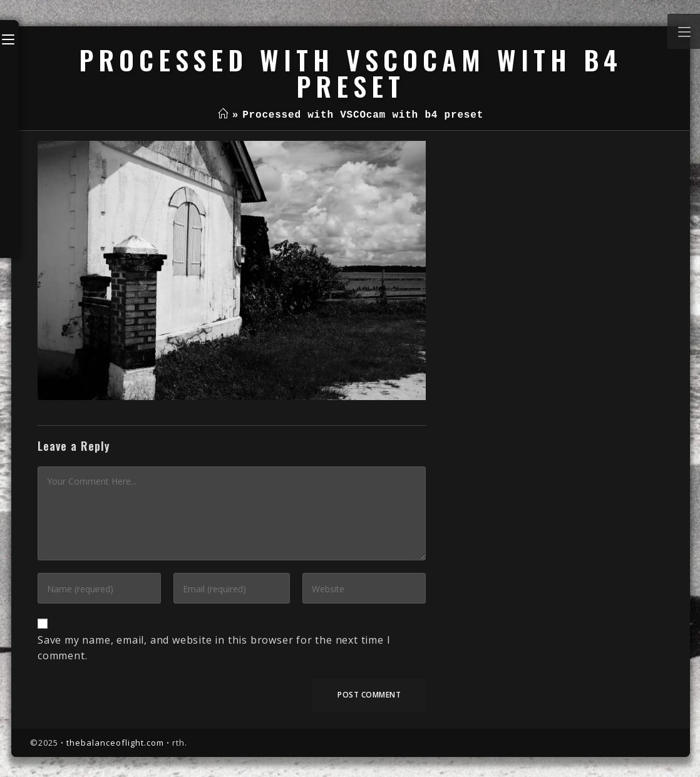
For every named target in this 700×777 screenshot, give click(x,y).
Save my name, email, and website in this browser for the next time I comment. (214, 648)
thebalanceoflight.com (115, 743)
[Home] (223, 115)
